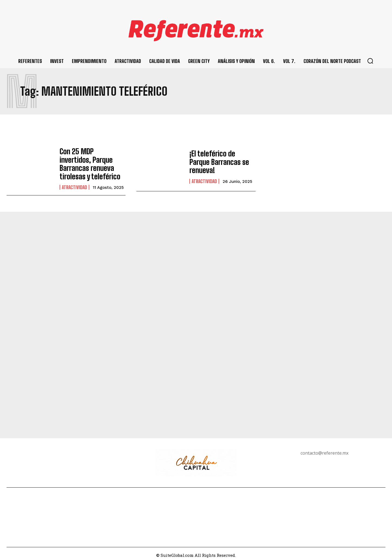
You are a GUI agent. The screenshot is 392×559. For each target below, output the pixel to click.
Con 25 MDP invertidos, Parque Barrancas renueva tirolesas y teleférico (89, 162)
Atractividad (74, 183)
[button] (370, 61)
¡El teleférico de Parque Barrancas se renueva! (219, 162)
